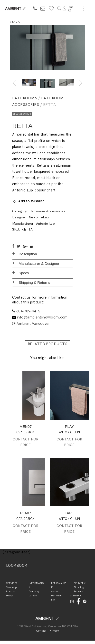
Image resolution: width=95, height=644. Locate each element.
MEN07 (26, 426)
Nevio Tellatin (40, 217)
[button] (28, 201)
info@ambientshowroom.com (42, 317)
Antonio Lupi (46, 224)
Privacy (54, 631)
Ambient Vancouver (31, 324)
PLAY (69, 426)
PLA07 (25, 513)
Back (15, 22)
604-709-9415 (28, 311)
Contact (41, 631)
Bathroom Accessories (47, 211)
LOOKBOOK (17, 566)
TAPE (69, 513)
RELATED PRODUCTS (48, 344)
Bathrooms (25, 98)
